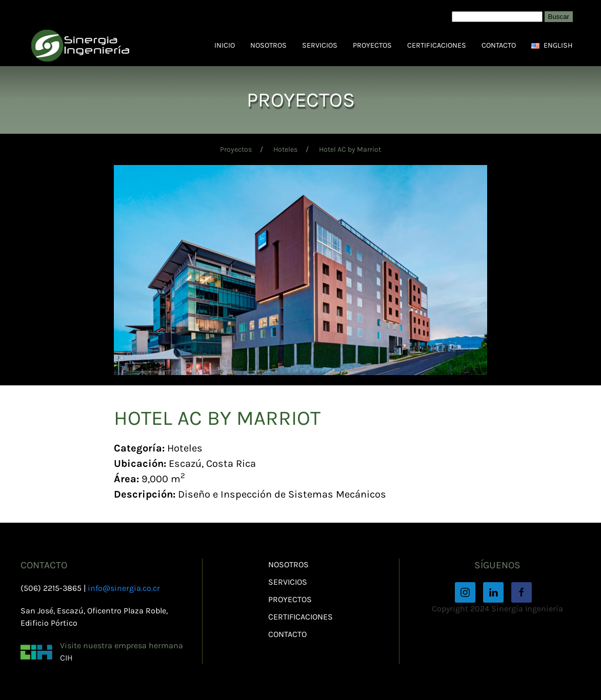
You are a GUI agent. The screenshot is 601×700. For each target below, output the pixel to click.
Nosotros (268, 45)
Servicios (320, 45)
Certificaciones (437, 45)
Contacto (499, 45)
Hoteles (285, 149)
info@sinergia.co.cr (124, 588)
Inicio (225, 45)
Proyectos (372, 45)
